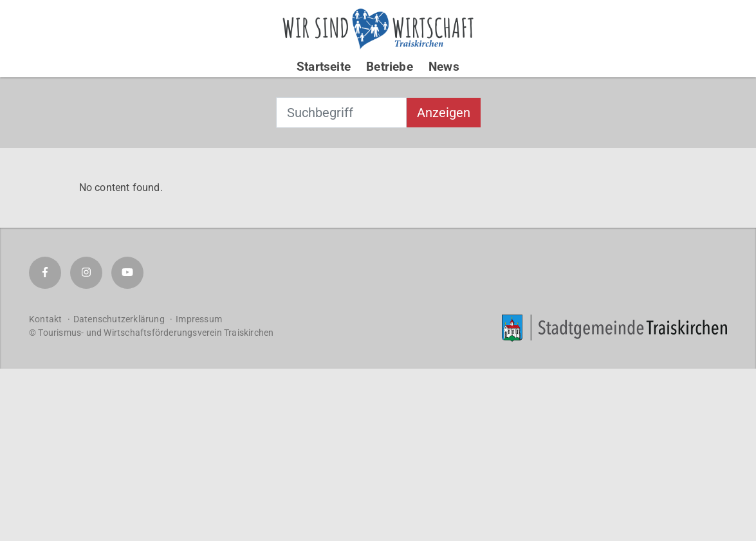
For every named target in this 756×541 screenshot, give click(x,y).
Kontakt (45, 319)
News (444, 67)
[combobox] (341, 113)
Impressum (199, 319)
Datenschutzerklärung (119, 319)
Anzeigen (444, 113)
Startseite (324, 67)
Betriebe (390, 67)
